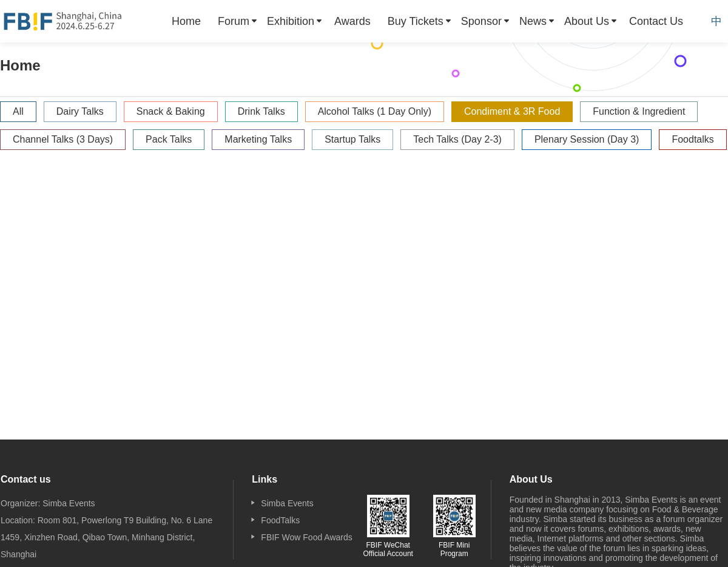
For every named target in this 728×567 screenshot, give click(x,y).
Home (186, 21)
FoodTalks (280, 520)
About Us (587, 21)
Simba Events (287, 503)
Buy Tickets (416, 21)
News (533, 21)
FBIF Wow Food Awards (306, 537)
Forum (234, 21)
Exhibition (291, 21)
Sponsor (481, 21)
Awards (352, 21)
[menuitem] (186, 21)
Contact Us (656, 21)
